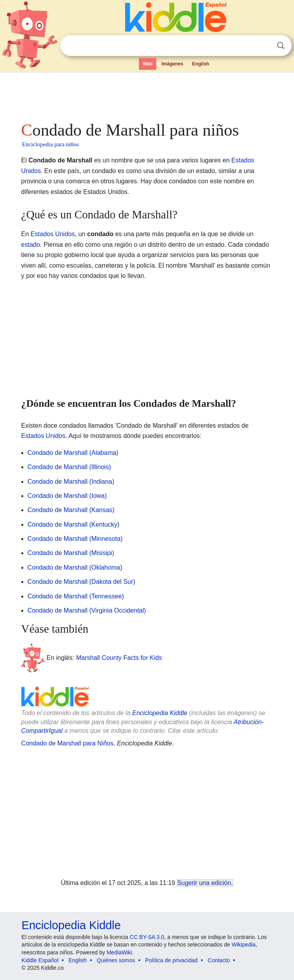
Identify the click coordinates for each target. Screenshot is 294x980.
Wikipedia (244, 945)
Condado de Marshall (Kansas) (71, 510)
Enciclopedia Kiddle (160, 713)
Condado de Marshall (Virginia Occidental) (87, 610)
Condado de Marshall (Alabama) (73, 453)
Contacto (219, 960)
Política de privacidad (171, 960)
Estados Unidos (53, 234)
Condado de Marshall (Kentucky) (74, 524)
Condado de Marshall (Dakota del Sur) (81, 582)
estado (31, 245)
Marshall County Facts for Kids (119, 658)
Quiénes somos (116, 960)
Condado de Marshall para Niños (67, 743)
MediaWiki (119, 952)
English (201, 64)
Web (147, 64)
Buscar (281, 46)
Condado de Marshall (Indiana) (71, 482)
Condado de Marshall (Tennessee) (76, 596)
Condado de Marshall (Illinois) (69, 467)
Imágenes (172, 64)
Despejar (264, 46)
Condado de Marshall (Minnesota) (75, 539)
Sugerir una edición (204, 883)
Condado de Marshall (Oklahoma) (75, 567)
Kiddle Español (40, 960)
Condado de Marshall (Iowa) (67, 496)
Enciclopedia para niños (51, 144)
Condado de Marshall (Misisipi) (71, 553)
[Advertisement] (147, 95)
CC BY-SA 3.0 (147, 937)
